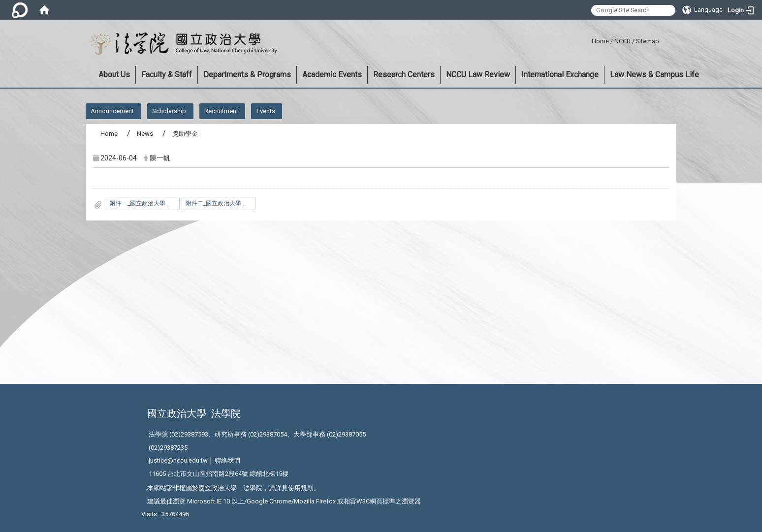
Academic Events (332, 75)
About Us (114, 75)
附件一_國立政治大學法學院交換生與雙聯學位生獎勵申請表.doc (145, 203)
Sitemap (648, 41)
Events (266, 111)
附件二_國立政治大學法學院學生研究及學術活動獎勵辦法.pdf (221, 203)
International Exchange (560, 75)
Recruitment (221, 111)
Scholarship (169, 111)
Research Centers (404, 75)
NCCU (622, 41)
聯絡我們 (227, 460)
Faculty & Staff (167, 75)
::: (588, 40)
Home (600, 41)
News (145, 134)
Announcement (112, 111)
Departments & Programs (247, 75)
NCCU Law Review (478, 75)
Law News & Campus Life (654, 75)
